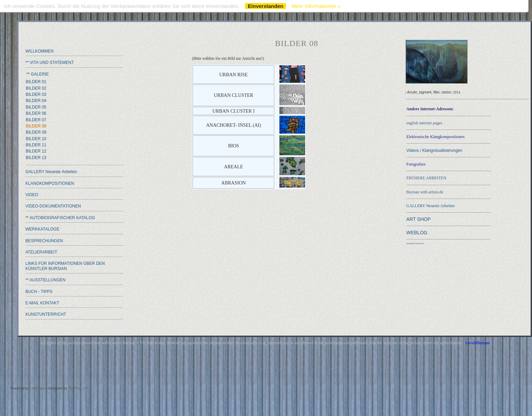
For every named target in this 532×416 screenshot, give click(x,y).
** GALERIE (37, 74)
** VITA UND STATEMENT (50, 63)
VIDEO (32, 195)
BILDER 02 (36, 88)
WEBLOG (417, 233)
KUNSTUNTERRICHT (46, 314)
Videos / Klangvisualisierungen (434, 150)
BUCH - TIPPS (39, 292)
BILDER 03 (36, 94)
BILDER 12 (36, 151)
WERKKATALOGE (42, 229)
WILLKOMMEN (39, 51)
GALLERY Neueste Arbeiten (51, 172)
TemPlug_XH (78, 388)
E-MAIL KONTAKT (42, 303)
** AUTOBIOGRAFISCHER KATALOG (60, 218)
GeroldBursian (478, 343)
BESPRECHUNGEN (44, 241)
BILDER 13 (36, 158)
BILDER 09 (36, 132)
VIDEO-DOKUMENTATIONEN (53, 206)
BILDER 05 (36, 107)
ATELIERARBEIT (41, 252)
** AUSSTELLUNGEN (45, 280)
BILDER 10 (36, 139)
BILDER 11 (36, 145)
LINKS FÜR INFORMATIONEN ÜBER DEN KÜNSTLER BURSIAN (65, 266)
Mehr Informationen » (316, 6)
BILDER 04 (36, 101)
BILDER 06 (36, 113)
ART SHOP (419, 219)
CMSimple (37, 388)
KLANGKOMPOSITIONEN (50, 183)
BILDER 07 (36, 120)
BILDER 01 (36, 82)
